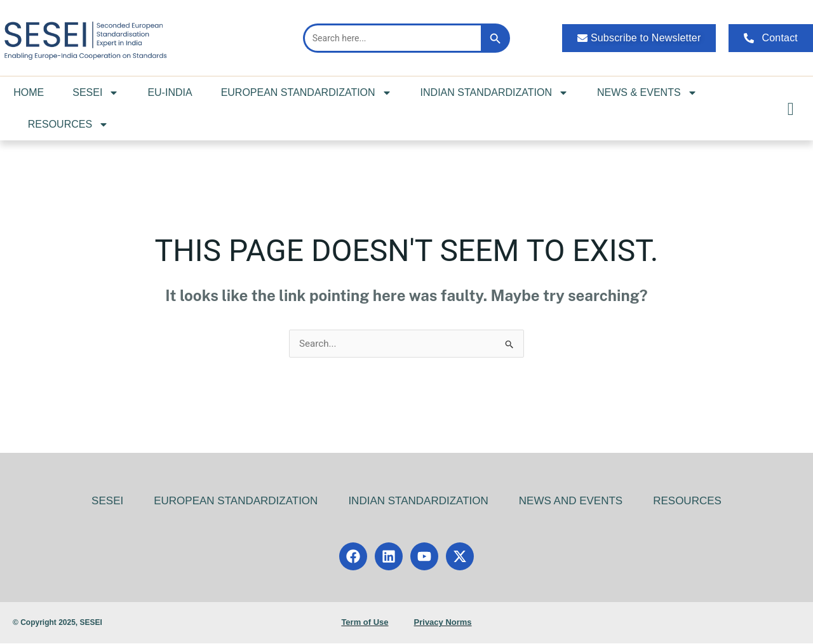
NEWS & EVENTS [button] (647, 93)
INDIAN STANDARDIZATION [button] (494, 93)
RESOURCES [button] (68, 124)
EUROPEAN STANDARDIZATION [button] (306, 93)
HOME (29, 92)
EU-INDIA (170, 92)
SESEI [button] (96, 93)
